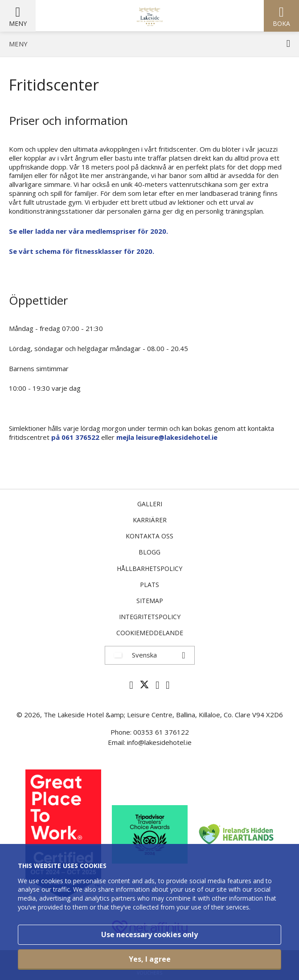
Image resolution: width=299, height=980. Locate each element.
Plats (149, 585)
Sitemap (150, 601)
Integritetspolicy (150, 617)
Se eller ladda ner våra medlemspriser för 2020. (88, 231)
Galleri (150, 504)
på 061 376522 (75, 437)
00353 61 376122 (161, 732)
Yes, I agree (150, 959)
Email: (117, 742)
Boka (281, 23)
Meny (18, 23)
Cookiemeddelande (150, 633)
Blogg (149, 552)
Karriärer (150, 520)
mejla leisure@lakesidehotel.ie (167, 437)
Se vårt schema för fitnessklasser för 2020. (82, 251)
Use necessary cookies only (149, 935)
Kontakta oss (149, 536)
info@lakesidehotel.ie (159, 742)
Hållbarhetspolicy (149, 569)
